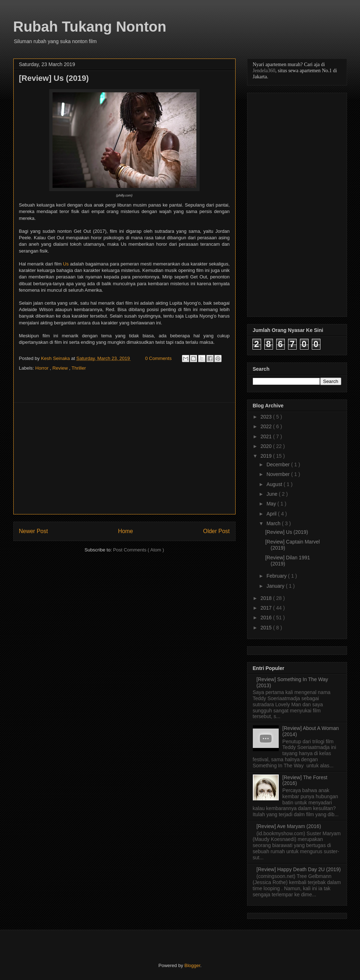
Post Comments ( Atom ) (138, 550)
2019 (267, 456)
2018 (267, 598)
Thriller (79, 368)
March (274, 523)
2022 (267, 426)
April (272, 514)
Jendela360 (264, 71)
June (273, 494)
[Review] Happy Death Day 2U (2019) (299, 869)
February (277, 576)
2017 (267, 608)
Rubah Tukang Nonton (90, 27)
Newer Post (34, 531)
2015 (267, 628)
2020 (267, 446)
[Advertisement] (124, 458)
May (272, 504)
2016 (267, 618)
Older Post (217, 531)
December (279, 464)
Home (126, 531)
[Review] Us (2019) (286, 532)
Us (66, 264)
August (275, 484)
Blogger (192, 965)
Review (61, 368)
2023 (267, 417)
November (279, 474)
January (276, 586)
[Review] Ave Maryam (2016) (289, 826)
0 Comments (159, 358)
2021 (267, 436)
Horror (42, 368)
